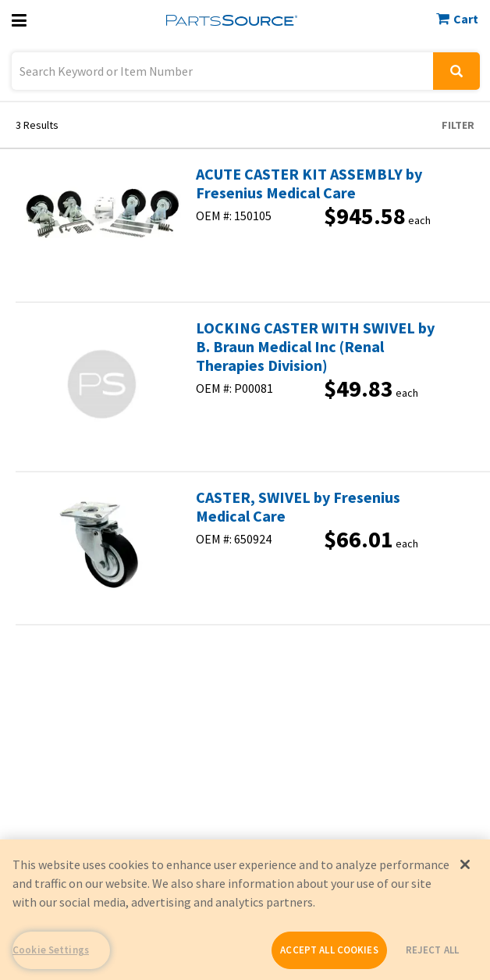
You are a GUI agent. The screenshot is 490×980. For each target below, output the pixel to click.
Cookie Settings (51, 950)
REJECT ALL (432, 950)
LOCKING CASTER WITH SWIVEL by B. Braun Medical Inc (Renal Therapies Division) (315, 347)
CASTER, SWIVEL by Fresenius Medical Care (298, 507)
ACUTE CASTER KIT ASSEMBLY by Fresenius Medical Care (309, 184)
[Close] (465, 864)
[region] (245, 910)
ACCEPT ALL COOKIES (329, 950)
